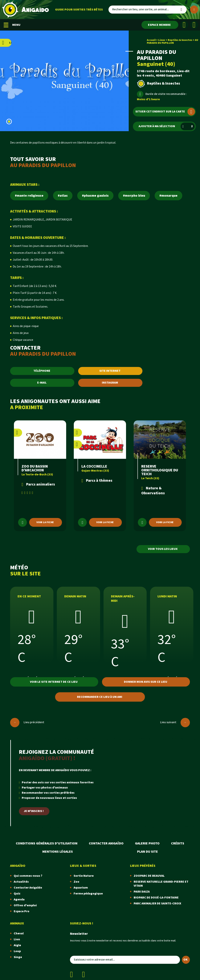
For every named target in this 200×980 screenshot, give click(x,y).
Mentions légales (58, 852)
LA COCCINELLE (94, 466)
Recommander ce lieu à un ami (100, 697)
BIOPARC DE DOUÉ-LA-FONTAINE (156, 898)
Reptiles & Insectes (180, 40)
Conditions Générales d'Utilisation (47, 843)
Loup (17, 951)
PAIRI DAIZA (142, 892)
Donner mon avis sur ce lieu (146, 682)
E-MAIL (42, 383)
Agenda (19, 900)
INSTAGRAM (110, 383)
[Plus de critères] (194, 10)
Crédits (178, 843)
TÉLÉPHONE (42, 371)
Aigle (17, 945)
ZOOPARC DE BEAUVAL (149, 876)
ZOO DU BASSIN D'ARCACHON (35, 468)
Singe (18, 957)
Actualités (21, 882)
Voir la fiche (45, 522)
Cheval (19, 934)
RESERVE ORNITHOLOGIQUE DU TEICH (160, 470)
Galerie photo (147, 843)
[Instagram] (194, 25)
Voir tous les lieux (163, 549)
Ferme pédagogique (88, 894)
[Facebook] (184, 25)
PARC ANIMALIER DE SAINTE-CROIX (157, 904)
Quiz (17, 894)
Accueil (151, 40)
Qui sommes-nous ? (28, 876)
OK (186, 960)
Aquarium (81, 888)
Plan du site (147, 852)
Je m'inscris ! (34, 811)
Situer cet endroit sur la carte (165, 112)
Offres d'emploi (25, 905)
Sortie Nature (84, 876)
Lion (17, 939)
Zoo (76, 882)
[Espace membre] (160, 25)
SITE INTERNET (110, 371)
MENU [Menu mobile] (12, 25)
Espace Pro (22, 911)
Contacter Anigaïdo (106, 843)
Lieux (162, 40)
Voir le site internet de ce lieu (54, 682)
